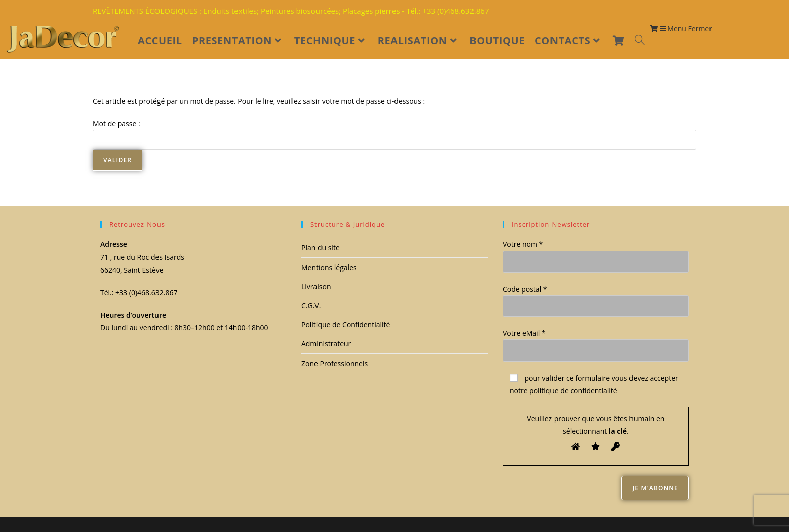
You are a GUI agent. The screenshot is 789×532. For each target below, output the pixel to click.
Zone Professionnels (335, 363)
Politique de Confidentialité (346, 325)
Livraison (316, 286)
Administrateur (326, 344)
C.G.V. (311, 305)
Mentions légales (329, 267)
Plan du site (321, 248)
